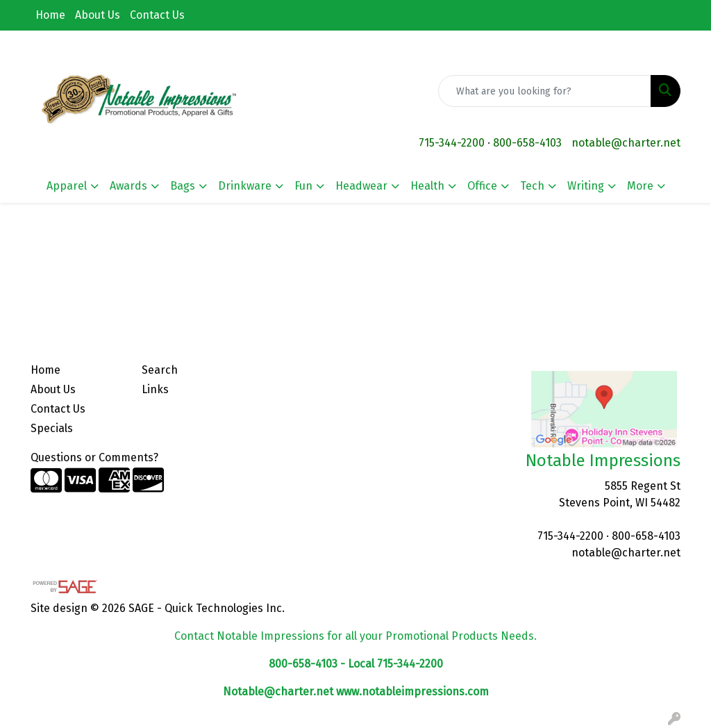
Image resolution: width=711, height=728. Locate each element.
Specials (52, 428)
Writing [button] (586, 186)
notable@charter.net (626, 143)
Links (155, 389)
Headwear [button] (361, 186)
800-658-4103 (527, 143)
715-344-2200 (452, 143)
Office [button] (482, 186)
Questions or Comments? (94, 457)
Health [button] (427, 186)
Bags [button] (183, 186)
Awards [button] (128, 186)
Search (160, 370)
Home (50, 15)
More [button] (640, 186)
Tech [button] (532, 186)
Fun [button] (303, 186)
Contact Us (157, 15)
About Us (98, 15)
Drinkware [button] (245, 186)
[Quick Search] (545, 91)
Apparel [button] (67, 186)
